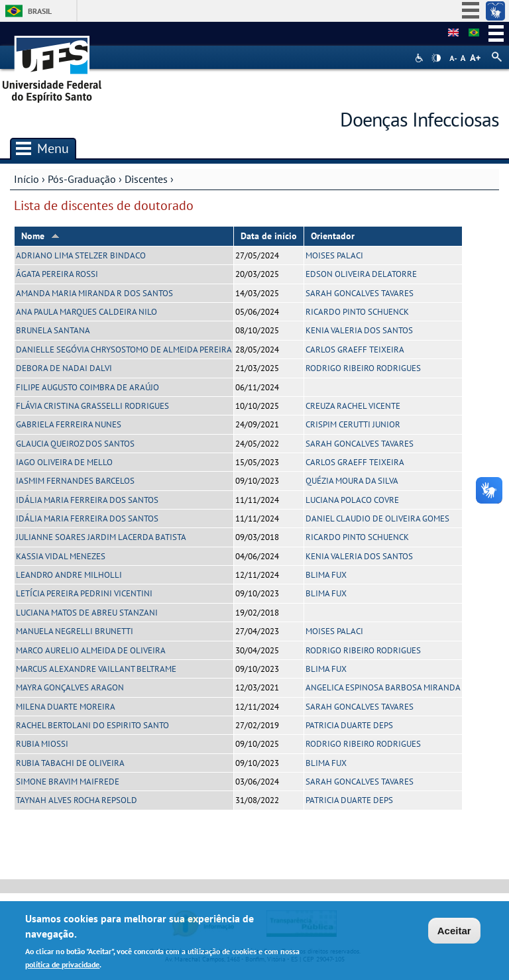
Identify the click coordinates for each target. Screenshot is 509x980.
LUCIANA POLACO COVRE (352, 500)
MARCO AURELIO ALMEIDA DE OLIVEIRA (91, 650)
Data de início (269, 236)
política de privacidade (62, 966)
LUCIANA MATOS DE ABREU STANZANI (87, 613)
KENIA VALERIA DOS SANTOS (359, 330)
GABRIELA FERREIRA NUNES (69, 424)
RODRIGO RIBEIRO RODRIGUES (363, 368)
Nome (40, 236)
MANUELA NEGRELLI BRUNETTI (75, 631)
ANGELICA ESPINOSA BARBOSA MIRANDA (383, 687)
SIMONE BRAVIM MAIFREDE (68, 782)
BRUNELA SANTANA (53, 330)
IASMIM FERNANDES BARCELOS (75, 481)
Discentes (146, 179)
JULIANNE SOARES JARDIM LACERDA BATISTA (101, 537)
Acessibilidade (421, 58)
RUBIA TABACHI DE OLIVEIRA (70, 763)
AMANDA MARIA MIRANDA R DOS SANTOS (94, 293)
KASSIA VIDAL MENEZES (61, 556)
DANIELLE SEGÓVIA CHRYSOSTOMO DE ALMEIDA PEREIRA (124, 350)
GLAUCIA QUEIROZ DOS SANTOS (75, 444)
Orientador (333, 236)
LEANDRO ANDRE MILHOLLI (69, 575)
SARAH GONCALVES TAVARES (360, 293)
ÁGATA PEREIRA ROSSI (57, 274)
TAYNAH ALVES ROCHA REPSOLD (77, 800)
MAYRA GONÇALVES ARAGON (70, 687)
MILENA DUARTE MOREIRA (66, 707)
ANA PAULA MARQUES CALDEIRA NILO (86, 312)
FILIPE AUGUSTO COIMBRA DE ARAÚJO (87, 387)
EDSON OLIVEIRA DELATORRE (361, 274)
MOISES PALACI (334, 255)
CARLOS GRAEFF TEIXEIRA (355, 350)
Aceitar (454, 933)
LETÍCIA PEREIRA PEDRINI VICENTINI (84, 593)
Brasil (40, 11)
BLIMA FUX (326, 575)
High (436, 58)
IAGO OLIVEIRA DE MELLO (64, 462)
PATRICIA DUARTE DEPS (349, 725)
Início (27, 179)
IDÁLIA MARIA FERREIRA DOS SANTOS (87, 500)
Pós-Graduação (82, 179)
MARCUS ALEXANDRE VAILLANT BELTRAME (96, 669)
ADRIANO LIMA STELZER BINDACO (81, 255)
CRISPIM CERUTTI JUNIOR (353, 424)
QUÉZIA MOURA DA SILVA (352, 481)
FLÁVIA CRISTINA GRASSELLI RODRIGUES (92, 406)
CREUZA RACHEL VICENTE (353, 406)
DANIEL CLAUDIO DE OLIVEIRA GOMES (377, 518)
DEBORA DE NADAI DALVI (64, 368)
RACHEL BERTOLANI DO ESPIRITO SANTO (92, 725)
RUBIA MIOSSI (42, 744)
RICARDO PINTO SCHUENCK (357, 312)
